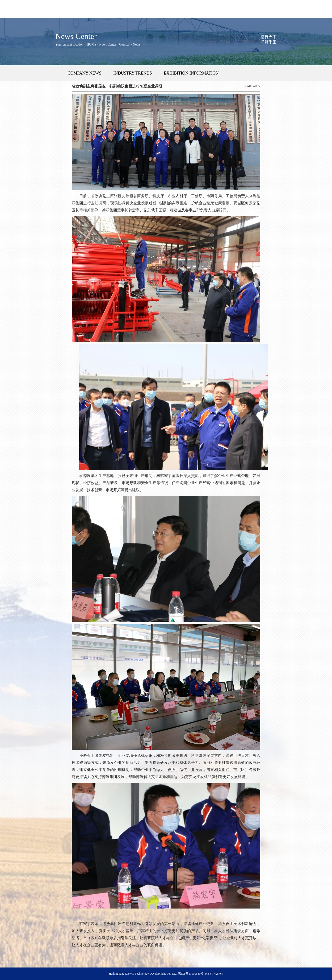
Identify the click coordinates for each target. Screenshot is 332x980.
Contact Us (300, 14)
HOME (32, 14)
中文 (6, 5)
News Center (239, 14)
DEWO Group (63, 14)
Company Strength (208, 14)
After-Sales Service (124, 14)
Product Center (94, 14)
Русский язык (23, 5)
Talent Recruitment (269, 14)
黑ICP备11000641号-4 (192, 974)
